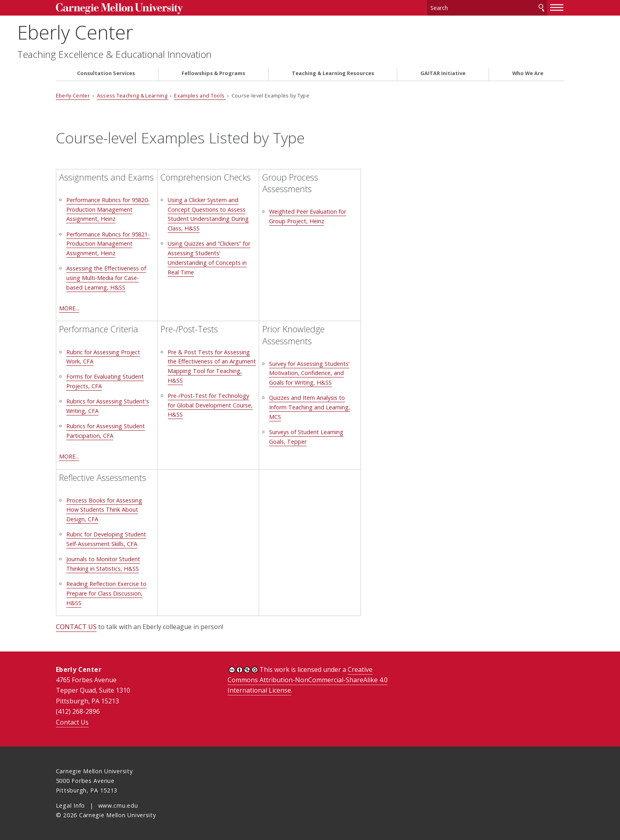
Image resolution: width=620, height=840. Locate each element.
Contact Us (72, 722)
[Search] (487, 8)
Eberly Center (114, 32)
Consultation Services (106, 73)
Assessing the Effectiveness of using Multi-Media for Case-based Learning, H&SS (106, 278)
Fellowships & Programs (213, 73)
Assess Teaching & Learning (133, 95)
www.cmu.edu (118, 805)
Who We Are (528, 73)
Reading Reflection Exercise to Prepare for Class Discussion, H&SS (106, 593)
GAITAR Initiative (443, 73)
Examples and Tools (200, 95)
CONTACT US (76, 627)
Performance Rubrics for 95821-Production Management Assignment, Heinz (108, 244)
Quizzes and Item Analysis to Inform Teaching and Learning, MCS (310, 407)
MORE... (69, 308)
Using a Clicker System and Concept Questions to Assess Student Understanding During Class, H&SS (208, 214)
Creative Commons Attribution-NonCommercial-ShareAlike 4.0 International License (308, 680)
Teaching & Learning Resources (333, 73)
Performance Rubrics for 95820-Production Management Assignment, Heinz (108, 210)
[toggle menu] (557, 7)
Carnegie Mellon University (119, 9)
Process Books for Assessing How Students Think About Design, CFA (104, 510)
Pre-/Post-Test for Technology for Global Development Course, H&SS (210, 405)
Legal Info (70, 805)
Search (541, 8)
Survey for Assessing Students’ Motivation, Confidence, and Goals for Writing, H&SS (309, 373)
